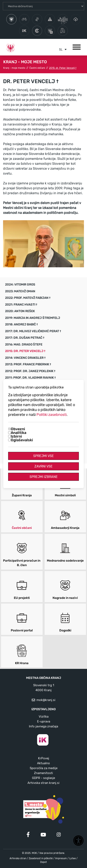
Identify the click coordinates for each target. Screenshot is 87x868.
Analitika (19, 433)
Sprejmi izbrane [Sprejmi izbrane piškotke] (44, 477)
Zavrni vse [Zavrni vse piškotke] (43, 466)
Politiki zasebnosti (52, 415)
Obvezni (18, 429)
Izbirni (16, 436)
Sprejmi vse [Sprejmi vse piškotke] (43, 456)
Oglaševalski (22, 440)
